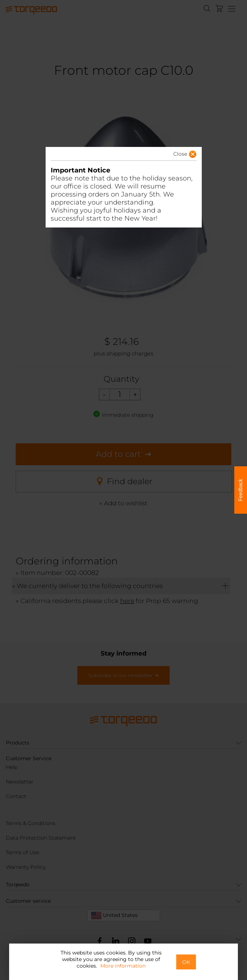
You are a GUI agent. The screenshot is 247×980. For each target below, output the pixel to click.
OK (186, 962)
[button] (173, 156)
